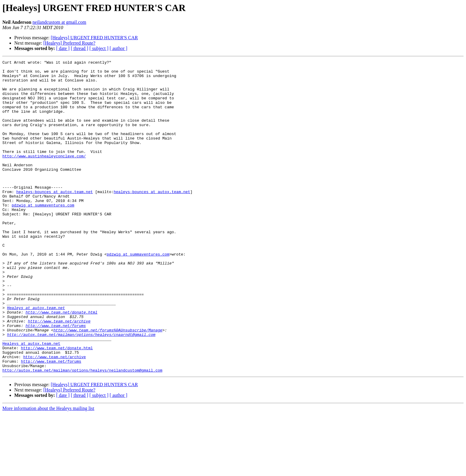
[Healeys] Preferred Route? (69, 43)
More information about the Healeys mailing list (48, 471)
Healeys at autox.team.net (36, 358)
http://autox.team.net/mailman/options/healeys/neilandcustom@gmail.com (82, 433)
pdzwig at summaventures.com (43, 234)
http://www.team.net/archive (59, 374)
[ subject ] (99, 48)
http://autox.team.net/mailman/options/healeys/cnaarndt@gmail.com (81, 390)
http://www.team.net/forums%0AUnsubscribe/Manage (108, 384)
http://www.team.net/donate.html (62, 363)
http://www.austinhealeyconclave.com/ (44, 176)
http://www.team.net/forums (56, 379)
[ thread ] (79, 48)
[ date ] (63, 48)
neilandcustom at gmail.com (59, 22)
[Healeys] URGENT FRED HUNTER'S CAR (94, 38)
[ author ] (119, 48)
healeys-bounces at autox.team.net (55, 218)
